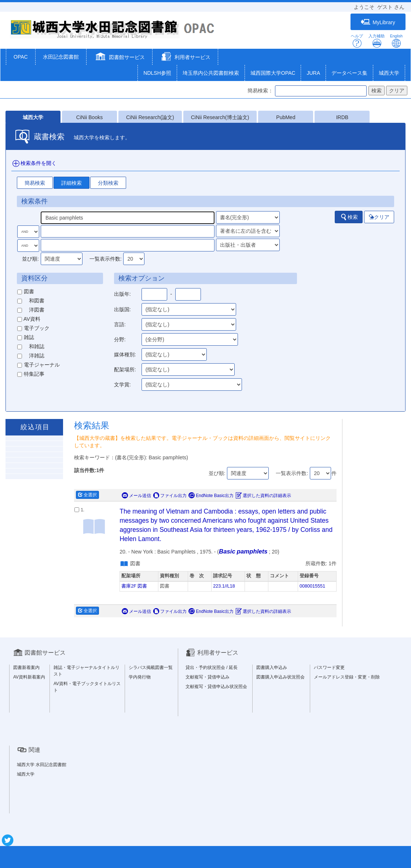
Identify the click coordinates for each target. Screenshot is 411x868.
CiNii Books (89, 117)
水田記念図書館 (61, 57)
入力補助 (377, 41)
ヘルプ (357, 41)
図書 (26, 291)
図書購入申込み (272, 667)
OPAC (21, 57)
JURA (313, 73)
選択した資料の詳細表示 (263, 496)
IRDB (342, 117)
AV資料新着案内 (29, 677)
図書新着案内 (26, 667)
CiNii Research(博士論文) (220, 117)
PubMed (286, 117)
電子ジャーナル (38, 365)
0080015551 (312, 586)
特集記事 (31, 374)
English (396, 41)
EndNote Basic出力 (211, 496)
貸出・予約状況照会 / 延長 (212, 667)
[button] (119, 58)
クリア (379, 217)
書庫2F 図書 (134, 586)
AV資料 (29, 319)
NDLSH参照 (157, 73)
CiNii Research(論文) (150, 117)
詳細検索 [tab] (71, 183)
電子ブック (33, 328)
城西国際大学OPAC (273, 73)
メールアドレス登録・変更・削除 (347, 677)
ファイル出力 (170, 496)
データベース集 (349, 73)
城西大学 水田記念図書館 (42, 765)
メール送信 (136, 496)
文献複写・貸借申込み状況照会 (216, 687)
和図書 (31, 301)
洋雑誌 (31, 356)
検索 (349, 217)
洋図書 (31, 310)
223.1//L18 (224, 586)
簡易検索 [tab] (35, 183)
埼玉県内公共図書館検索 (211, 73)
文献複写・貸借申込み (208, 677)
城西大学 (389, 73)
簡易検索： (260, 91)
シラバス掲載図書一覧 (151, 667)
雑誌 (26, 337)
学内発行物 (140, 677)
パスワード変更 (329, 667)
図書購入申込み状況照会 (280, 677)
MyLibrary (378, 22)
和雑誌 (31, 346)
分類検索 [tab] (108, 183)
